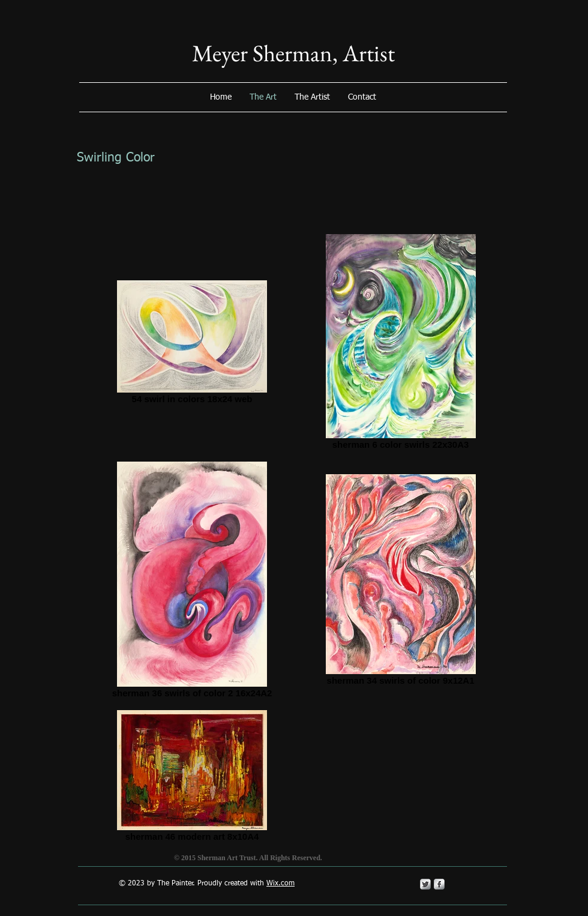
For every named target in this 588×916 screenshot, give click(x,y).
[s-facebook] (439, 884)
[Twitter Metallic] (425, 884)
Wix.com (280, 884)
